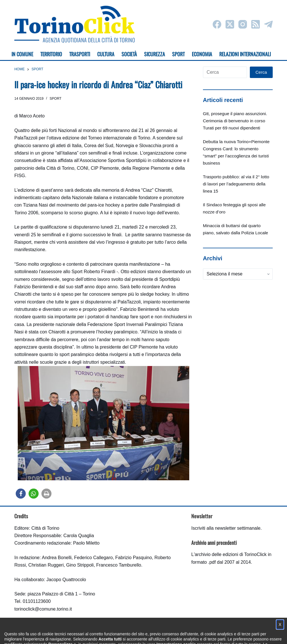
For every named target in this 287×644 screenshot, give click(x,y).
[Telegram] (268, 24)
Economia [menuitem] (202, 54)
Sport (56, 99)
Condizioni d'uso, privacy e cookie (122, 634)
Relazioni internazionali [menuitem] (245, 54)
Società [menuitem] (129, 54)
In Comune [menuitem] (22, 54)
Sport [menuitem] (178, 54)
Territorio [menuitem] (51, 54)
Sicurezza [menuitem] (155, 54)
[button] (21, 494)
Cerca (261, 72)
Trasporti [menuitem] (80, 54)
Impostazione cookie (177, 634)
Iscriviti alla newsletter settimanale (226, 528)
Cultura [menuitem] (106, 54)
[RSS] (256, 24)
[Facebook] (217, 24)
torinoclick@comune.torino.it (43, 609)
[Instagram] (243, 24)
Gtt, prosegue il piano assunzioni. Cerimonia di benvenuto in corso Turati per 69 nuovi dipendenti (235, 121)
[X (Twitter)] (230, 24)
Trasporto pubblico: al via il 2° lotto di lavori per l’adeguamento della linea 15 (236, 184)
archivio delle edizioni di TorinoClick (231, 554)
